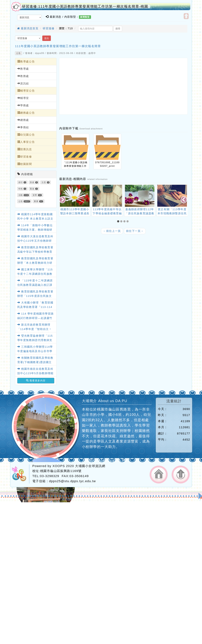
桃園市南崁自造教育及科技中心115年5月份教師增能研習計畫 (35, 373)
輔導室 (23, 98)
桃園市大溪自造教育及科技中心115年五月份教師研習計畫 (35, 241)
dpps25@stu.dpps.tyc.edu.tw (72, 481)
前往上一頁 (112, 231)
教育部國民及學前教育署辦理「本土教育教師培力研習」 (35, 263)
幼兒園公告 (26, 135)
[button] (119, 222)
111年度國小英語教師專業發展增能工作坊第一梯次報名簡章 (58, 46)
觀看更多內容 (36, 381)
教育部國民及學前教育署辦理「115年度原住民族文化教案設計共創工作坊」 (35, 296)
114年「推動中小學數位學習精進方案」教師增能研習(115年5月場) (35, 230)
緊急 (32, 189)
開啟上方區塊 (186, 16)
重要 (36, 201)
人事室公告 (26, 142)
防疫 (32, 182)
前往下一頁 (135, 231)
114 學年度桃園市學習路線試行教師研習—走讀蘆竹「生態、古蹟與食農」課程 (36, 318)
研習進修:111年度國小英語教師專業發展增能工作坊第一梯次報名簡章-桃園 (85, 6)
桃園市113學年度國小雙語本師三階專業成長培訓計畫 (107, 213)
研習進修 (49, 28)
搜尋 (118, 29)
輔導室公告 (26, 91)
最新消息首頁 (28, 28)
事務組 (23, 127)
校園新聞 (25, 164)
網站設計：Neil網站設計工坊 (21, 474)
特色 (21, 189)
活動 (21, 195)
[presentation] (63, 200)
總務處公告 (26, 113)
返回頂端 (181, 475)
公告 (19, 53)
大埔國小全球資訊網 (90, 466)
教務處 (23, 76)
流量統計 (174, 401)
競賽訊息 (25, 149)
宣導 (35, 195)
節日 (21, 182)
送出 (47, 38)
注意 (44, 182)
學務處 (23, 105)
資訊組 (23, 83)
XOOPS (59, 466)
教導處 (23, 69)
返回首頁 (159, 475)
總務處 (23, 120)
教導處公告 (26, 61)
